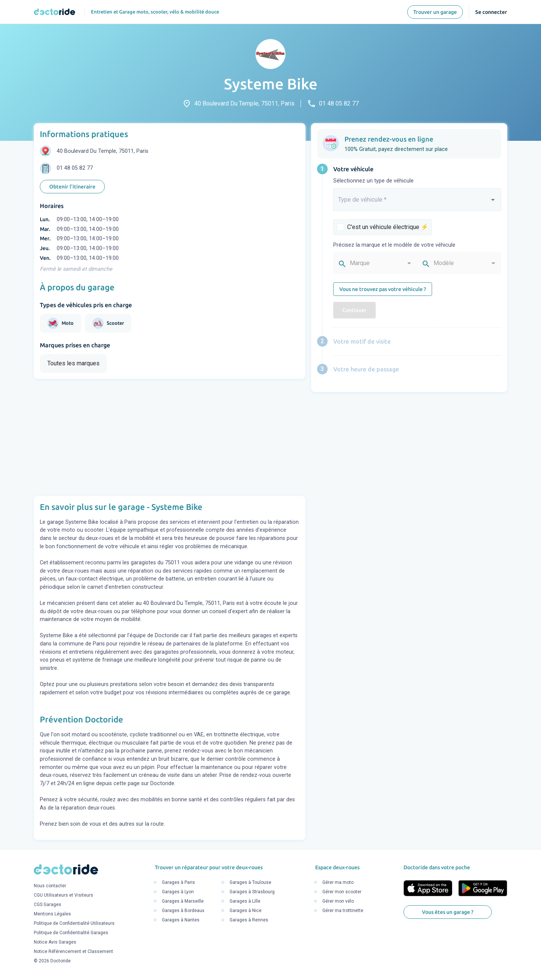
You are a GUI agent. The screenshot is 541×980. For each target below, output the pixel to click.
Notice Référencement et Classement (73, 952)
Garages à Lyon (178, 892)
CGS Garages (48, 905)
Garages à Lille (245, 901)
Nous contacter (50, 886)
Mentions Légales (52, 914)
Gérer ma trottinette (343, 911)
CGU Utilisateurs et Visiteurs (63, 896)
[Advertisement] (170, 437)
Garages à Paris (178, 882)
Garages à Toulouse (250, 882)
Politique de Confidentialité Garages (71, 933)
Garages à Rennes (249, 920)
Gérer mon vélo (338, 901)
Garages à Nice (246, 911)
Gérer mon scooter (342, 892)
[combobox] (417, 203)
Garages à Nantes (181, 920)
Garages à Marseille (183, 901)
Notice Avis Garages (55, 942)
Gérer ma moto (338, 882)
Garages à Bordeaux (183, 911)
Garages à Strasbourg (252, 892)
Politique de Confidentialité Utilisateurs (74, 924)
